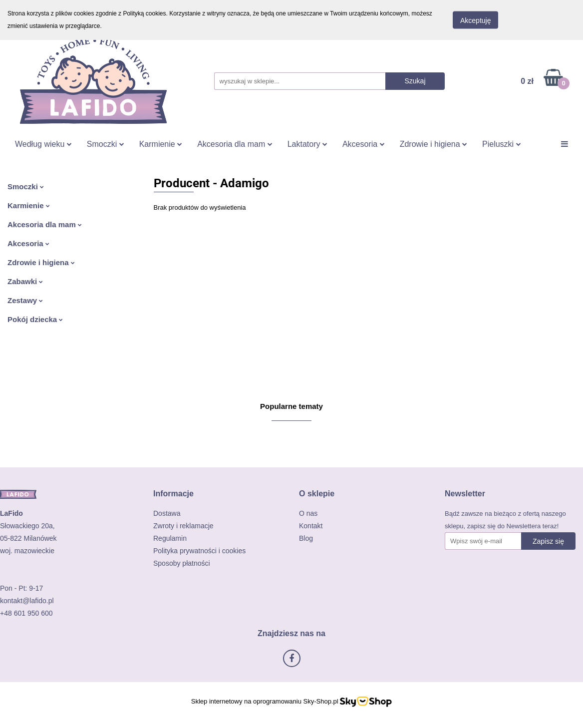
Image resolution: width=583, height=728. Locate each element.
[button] (173, 494)
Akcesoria (364, 144)
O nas (308, 513)
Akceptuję (475, 20)
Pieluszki (502, 144)
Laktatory (307, 144)
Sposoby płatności (182, 563)
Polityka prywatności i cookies (199, 551)
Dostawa (167, 513)
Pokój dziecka (35, 319)
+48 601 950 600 (26, 613)
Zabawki (25, 281)
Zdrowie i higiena (434, 144)
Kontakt (311, 526)
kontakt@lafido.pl (27, 601)
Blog (306, 538)
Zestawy (25, 300)
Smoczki (106, 144)
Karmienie (161, 144)
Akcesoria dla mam (235, 144)
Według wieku (43, 144)
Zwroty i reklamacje (183, 526)
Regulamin (170, 538)
